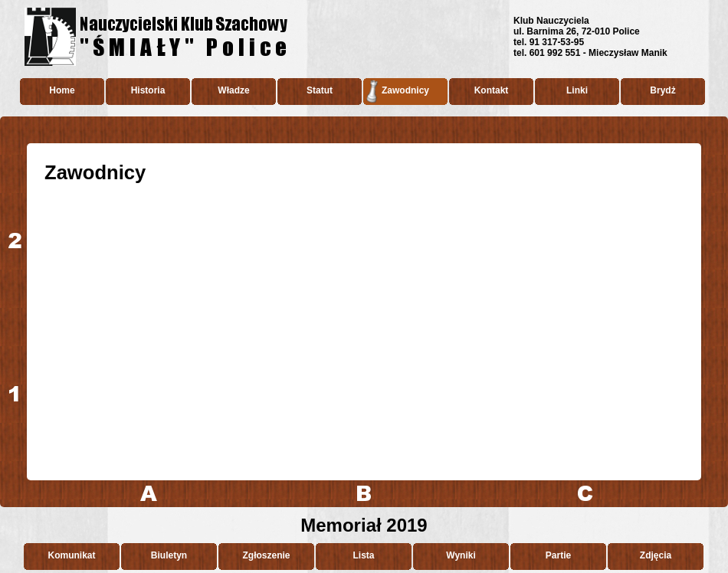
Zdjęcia (656, 555)
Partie (558, 555)
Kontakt (492, 90)
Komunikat (71, 555)
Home (62, 90)
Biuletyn (169, 555)
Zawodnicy (405, 90)
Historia (148, 90)
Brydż (662, 90)
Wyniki (461, 555)
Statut (320, 90)
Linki (577, 90)
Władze (233, 90)
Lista (363, 555)
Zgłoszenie (266, 555)
